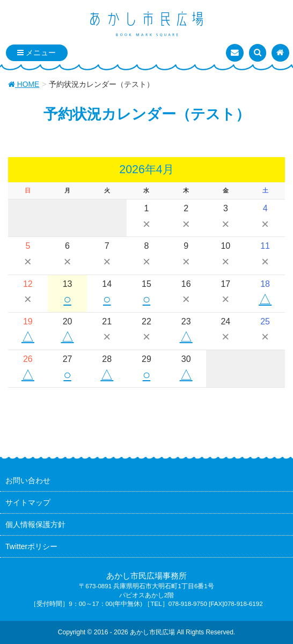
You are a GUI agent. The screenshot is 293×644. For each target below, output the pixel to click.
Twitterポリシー (31, 546)
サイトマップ (28, 502)
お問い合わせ (28, 480)
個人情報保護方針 (35, 524)
